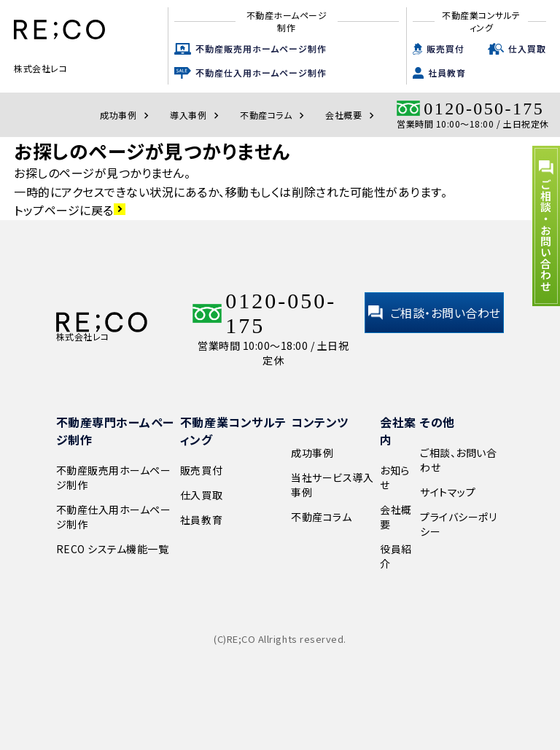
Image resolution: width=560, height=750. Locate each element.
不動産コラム (274, 115)
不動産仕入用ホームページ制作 (261, 73)
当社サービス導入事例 (332, 485)
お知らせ (395, 477)
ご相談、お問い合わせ (458, 460)
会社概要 (351, 115)
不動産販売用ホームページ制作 (261, 48)
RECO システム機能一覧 (113, 549)
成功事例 (126, 115)
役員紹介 (396, 556)
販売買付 (446, 48)
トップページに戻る (70, 210)
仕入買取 (527, 48)
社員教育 (447, 73)
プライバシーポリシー (458, 524)
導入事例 (196, 115)
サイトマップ (448, 492)
